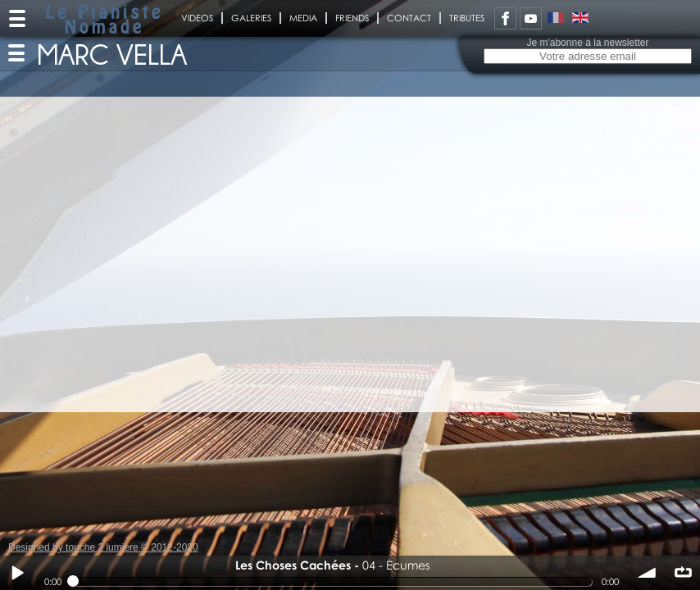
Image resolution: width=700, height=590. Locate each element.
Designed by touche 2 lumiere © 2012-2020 (103, 547)
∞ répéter (683, 573)
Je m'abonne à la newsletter (587, 43)
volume (648, 573)
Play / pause (17, 573)
